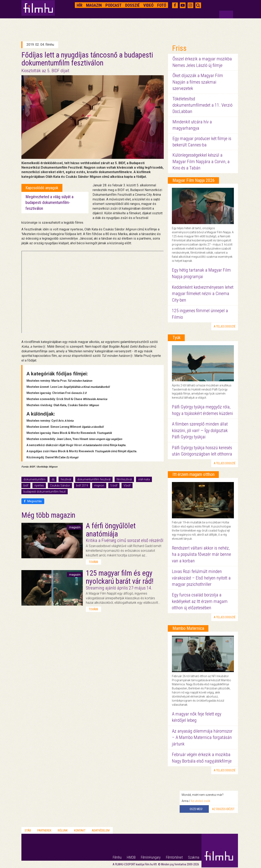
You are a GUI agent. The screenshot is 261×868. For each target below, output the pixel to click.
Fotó (162, 5)
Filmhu (117, 857)
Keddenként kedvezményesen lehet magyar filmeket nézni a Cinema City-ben (203, 294)
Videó (148, 5)
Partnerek (44, 830)
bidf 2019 (82, 485)
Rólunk (63, 830)
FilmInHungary (151, 857)
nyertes (39, 485)
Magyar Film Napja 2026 (194, 180)
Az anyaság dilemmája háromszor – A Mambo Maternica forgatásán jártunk (202, 738)
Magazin (94, 5)
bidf (26, 485)
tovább (93, 562)
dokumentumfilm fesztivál (94, 479)
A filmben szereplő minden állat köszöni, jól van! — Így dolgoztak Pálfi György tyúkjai (200, 430)
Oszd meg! (196, 809)
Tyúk (176, 338)
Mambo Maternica (188, 628)
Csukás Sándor (60, 485)
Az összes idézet (223, 809)
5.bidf (114, 485)
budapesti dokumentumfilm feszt (45, 492)
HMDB (131, 857)
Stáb (28, 830)
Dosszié (132, 5)
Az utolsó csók (201, 801)
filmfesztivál (124, 479)
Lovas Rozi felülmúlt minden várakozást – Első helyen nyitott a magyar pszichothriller (201, 578)
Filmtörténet (174, 857)
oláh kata (144, 479)
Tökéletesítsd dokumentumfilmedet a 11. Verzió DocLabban (202, 105)
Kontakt (80, 830)
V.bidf (127, 485)
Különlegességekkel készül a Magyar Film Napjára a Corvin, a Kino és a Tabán (201, 161)
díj (53, 479)
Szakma (194, 857)
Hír (80, 5)
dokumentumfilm (34, 479)
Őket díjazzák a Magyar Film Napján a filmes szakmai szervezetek (198, 82)
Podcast (113, 5)
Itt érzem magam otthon (194, 474)
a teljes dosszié (225, 326)
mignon (99, 485)
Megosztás (33, 501)
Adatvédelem (101, 830)
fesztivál (66, 479)
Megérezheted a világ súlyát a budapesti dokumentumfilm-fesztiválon (49, 203)
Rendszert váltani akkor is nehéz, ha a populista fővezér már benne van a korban (201, 554)
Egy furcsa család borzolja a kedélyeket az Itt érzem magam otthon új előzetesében (200, 601)
